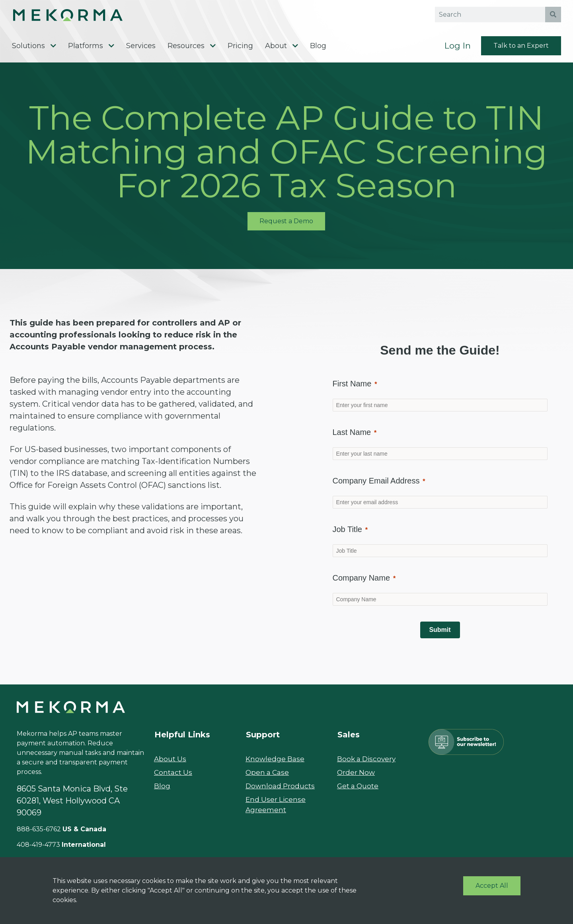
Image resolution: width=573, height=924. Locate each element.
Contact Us (174, 777)
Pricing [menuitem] (240, 49)
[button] (82, 16)
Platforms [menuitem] (86, 49)
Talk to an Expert (521, 49)
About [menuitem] (276, 49)
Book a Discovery (368, 763)
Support (263, 739)
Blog (162, 790)
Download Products (281, 790)
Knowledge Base (276, 763)
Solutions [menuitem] (28, 49)
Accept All (492, 886)
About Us (171, 763)
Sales (349, 739)
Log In (458, 49)
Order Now (357, 777)
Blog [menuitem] (318, 49)
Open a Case (268, 777)
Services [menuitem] (141, 49)
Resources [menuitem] (186, 49)
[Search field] (490, 16)
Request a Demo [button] (286, 225)
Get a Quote (359, 790)
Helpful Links (182, 739)
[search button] (553, 16)
